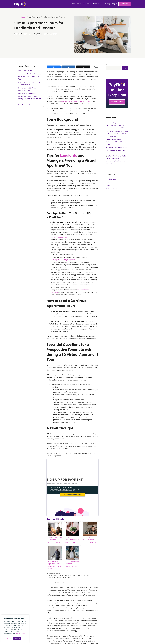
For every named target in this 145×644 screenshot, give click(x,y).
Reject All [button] (9, 638)
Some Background (25, 71)
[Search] (125, 68)
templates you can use (60, 237)
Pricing (108, 4)
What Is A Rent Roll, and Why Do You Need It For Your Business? (69, 562)
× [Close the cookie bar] (28, 616)
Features (77, 4)
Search (108, 65)
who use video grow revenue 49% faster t (76, 101)
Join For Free (125, 4)
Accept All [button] (17, 638)
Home (23, 17)
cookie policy (20, 634)
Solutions (87, 4)
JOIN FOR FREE (117, 102)
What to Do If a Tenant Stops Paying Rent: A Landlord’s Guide (117, 150)
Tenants (58, 560)
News (108, 186)
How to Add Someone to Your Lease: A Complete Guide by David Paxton (117, 134)
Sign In (115, 4)
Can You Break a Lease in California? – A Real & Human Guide (116, 142)
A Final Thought (24, 104)
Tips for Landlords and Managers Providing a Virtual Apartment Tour (30, 76)
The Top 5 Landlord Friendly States (59, 564)
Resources (99, 4)
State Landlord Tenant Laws (116, 189)
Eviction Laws (111, 179)
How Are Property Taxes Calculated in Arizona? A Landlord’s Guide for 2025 (115, 125)
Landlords (69, 156)
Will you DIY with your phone (64, 260)
